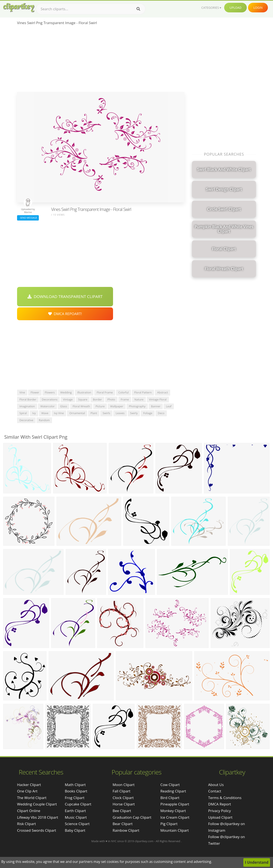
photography (137, 406)
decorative (26, 420)
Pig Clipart (169, 824)
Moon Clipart (124, 785)
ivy (34, 413)
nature (139, 399)
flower (35, 392)
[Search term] (91, 9)
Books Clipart (76, 791)
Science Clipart (77, 824)
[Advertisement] (101, 60)
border (97, 399)
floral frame (105, 392)
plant (94, 413)
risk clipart (26, 824)
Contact (215, 791)
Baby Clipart (75, 830)
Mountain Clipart (175, 830)
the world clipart (32, 798)
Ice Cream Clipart (175, 817)
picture (100, 406)
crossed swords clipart (37, 830)
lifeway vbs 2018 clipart (38, 817)
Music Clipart (76, 817)
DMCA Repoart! (65, 314)
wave (45, 413)
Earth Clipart (75, 811)
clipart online (29, 811)
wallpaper (117, 406)
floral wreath (81, 406)
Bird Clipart (170, 798)
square (83, 399)
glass (64, 406)
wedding (66, 392)
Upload (235, 8)
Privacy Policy (219, 811)
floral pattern (143, 392)
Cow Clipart (170, 785)
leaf (169, 406)
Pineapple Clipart (175, 804)
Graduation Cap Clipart (132, 817)
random (44, 420)
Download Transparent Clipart (65, 297)
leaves (120, 413)
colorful (123, 392)
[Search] (138, 9)
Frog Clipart (75, 798)
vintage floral (158, 399)
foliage (148, 413)
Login (258, 8)
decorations (50, 399)
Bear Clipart (123, 824)
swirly (134, 413)
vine (22, 392)
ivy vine (59, 413)
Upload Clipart (220, 817)
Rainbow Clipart (126, 830)
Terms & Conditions (225, 798)
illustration (84, 392)
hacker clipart (29, 785)
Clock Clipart (123, 798)
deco (161, 413)
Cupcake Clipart (78, 804)
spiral (23, 413)
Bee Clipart (122, 811)
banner (156, 406)
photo (111, 399)
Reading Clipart (173, 791)
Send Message (28, 218)
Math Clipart (75, 785)
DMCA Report (220, 804)
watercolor (47, 406)
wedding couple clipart (37, 804)
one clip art (27, 791)
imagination (27, 406)
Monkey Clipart (173, 811)
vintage (68, 399)
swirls (106, 413)
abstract (163, 392)
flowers (50, 392)
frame (125, 399)
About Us (216, 785)
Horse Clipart (124, 804)
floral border (28, 399)
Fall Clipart (121, 791)
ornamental (77, 413)
